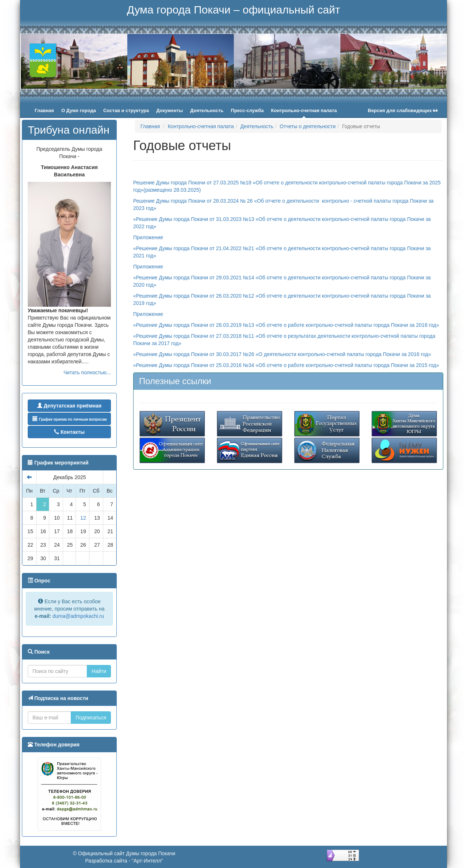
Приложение (148, 237)
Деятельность (257, 126)
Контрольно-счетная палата (201, 126)
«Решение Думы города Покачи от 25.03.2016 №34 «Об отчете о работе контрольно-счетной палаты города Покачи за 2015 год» (286, 365)
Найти (99, 671)
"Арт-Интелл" (147, 861)
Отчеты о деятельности (308, 126)
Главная (150, 126)
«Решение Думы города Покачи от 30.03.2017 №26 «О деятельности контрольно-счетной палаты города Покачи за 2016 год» (282, 354)
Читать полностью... (87, 372)
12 (83, 518)
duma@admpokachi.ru (78, 616)
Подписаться (91, 718)
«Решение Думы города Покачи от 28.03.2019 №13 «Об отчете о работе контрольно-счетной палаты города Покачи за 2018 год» (287, 325)
